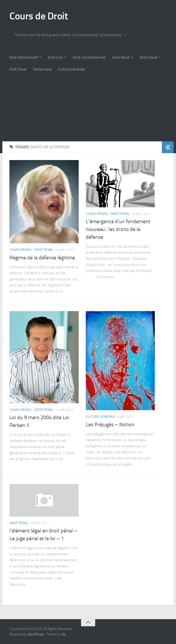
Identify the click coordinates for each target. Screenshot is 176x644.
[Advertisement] (88, 108)
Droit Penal (121, 57)
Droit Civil (55, 57)
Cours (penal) (21, 250)
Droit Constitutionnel (89, 57)
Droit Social (148, 57)
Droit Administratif (24, 57)
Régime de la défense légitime (42, 258)
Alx (64, 634)
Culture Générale (72, 69)
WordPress (36, 634)
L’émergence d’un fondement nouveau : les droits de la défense (118, 229)
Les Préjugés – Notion (110, 425)
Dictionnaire (42, 69)
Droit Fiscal (18, 69)
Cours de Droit (39, 16)
